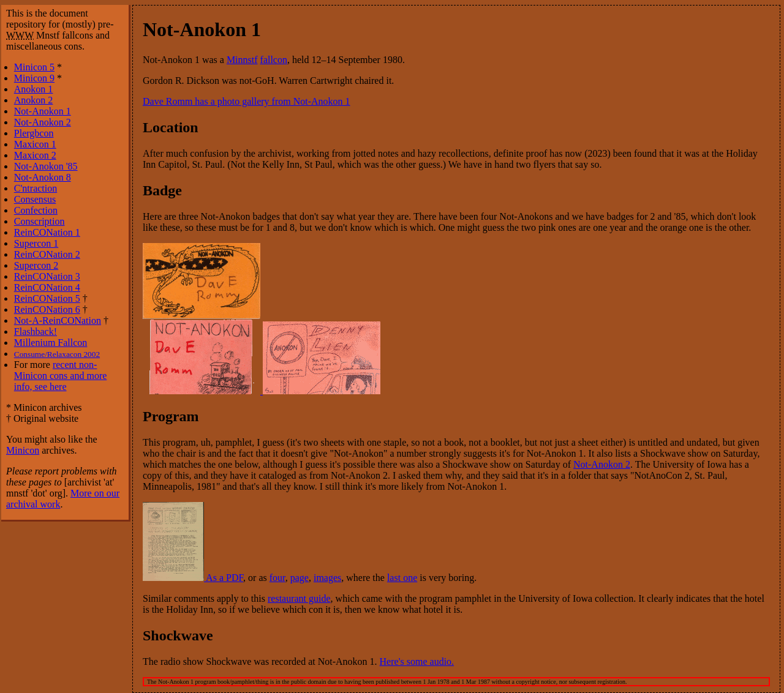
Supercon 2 (36, 265)
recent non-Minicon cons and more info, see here (61, 376)
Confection (36, 210)
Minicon (23, 450)
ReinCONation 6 (47, 309)
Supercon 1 (36, 243)
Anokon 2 (34, 100)
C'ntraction (36, 188)
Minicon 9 (34, 78)
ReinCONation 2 (47, 254)
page (300, 578)
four (277, 578)
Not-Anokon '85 (46, 166)
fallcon (274, 60)
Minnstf (242, 60)
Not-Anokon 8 (43, 177)
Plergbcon (34, 133)
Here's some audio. (417, 661)
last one (402, 578)
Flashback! (36, 332)
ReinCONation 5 (47, 298)
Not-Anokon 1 (43, 111)
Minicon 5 (34, 67)
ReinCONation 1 (47, 232)
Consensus (35, 199)
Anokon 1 (34, 89)
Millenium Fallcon (51, 343)
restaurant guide (299, 598)
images (327, 578)
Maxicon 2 (35, 155)
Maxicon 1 (35, 144)
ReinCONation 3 (47, 276)
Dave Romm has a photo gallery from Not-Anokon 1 (247, 101)
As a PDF (193, 578)
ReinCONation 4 (47, 287)
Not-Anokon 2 (602, 464)
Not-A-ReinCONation (58, 320)
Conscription (40, 221)
